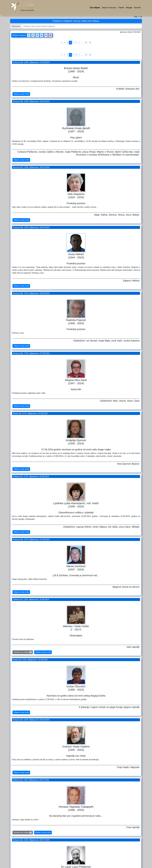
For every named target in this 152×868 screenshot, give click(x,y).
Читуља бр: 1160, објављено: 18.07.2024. (32, 480)
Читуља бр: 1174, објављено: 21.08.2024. (32, 294)
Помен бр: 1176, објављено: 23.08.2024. (31, 220)
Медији (129, 8)
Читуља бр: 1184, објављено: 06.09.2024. (32, 94)
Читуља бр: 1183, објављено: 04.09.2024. (97, 126)
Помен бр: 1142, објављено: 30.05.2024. (31, 783)
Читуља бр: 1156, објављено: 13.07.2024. (32, 597)
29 (90, 43)
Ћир (135, 17)
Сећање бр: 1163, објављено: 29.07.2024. (31, 420)
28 (86, 43)
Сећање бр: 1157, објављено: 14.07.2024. (97, 576)
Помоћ (121, 8)
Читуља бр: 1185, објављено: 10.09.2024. (97, 52)
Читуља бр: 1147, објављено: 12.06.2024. (32, 720)
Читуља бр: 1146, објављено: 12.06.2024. (97, 790)
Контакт (138, 8)
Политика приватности (94, 865)
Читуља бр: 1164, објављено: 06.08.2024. (97, 387)
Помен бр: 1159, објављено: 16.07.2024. (96, 513)
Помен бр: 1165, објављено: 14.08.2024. (31, 354)
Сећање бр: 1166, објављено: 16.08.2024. (97, 327)
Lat (141, 17)
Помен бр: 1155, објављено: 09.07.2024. (96, 639)
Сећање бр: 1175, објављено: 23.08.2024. (97, 258)
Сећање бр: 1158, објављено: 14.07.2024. (31, 537)
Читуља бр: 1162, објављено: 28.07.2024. (97, 450)
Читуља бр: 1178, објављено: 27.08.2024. (97, 198)
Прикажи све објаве (23, 473)
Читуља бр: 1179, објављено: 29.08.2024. (32, 157)
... (82, 43)
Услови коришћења (78, 865)
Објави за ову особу (22, 86)
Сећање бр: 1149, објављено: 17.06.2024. (97, 705)
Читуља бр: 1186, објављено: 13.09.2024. (32, 52)
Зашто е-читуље (109, 8)
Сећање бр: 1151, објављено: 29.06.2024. (31, 657)
